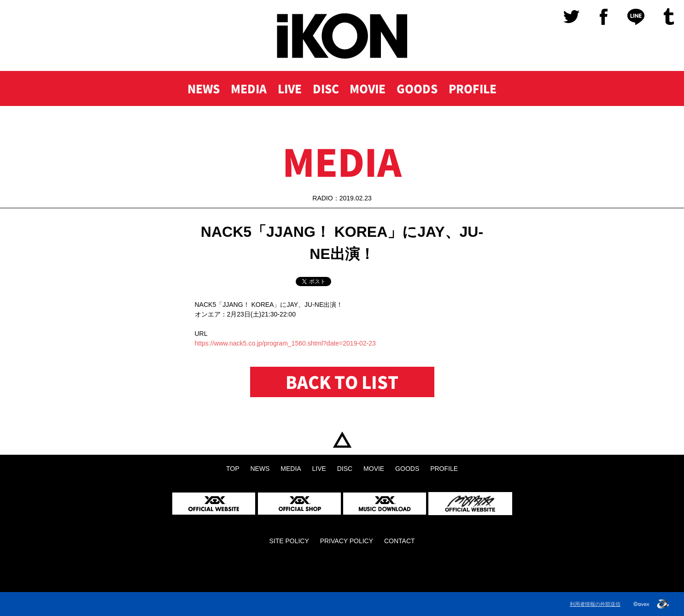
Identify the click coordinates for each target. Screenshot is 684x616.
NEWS (204, 88)
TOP (342, 440)
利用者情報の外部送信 (595, 604)
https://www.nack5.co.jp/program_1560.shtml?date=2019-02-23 (285, 343)
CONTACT (400, 541)
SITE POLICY (289, 541)
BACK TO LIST (342, 382)
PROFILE (473, 88)
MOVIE (368, 88)
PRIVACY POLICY (347, 541)
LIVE (290, 88)
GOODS (417, 88)
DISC (326, 88)
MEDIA (249, 88)
